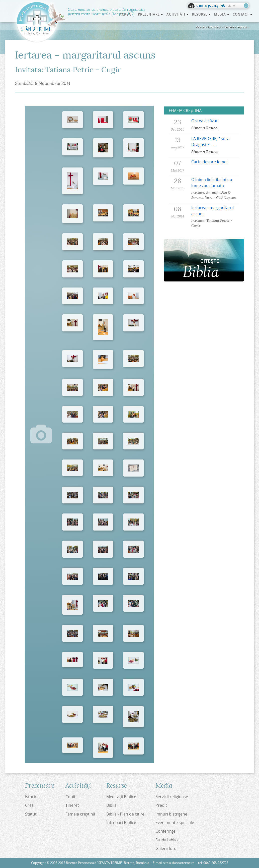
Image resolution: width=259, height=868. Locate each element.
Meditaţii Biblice (121, 797)
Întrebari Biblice (121, 823)
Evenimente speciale (175, 823)
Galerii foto (166, 848)
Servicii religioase (172, 797)
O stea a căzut (204, 121)
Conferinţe (165, 831)
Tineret (72, 805)
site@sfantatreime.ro (179, 863)
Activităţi (214, 27)
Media (222, 14)
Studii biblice (167, 840)
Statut (31, 814)
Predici (162, 805)
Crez (29, 805)
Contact (243, 14)
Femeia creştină (235, 27)
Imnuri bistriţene (171, 814)
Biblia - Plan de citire (125, 814)
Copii (70, 797)
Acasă (125, 14)
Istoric (31, 797)
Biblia (111, 805)
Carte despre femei (209, 162)
